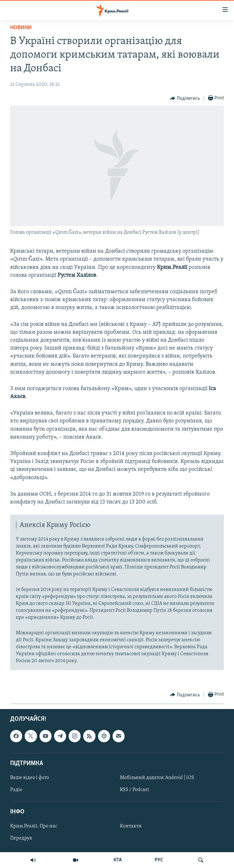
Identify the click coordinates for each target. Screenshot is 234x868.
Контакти (131, 827)
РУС (159, 860)
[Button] (185, 98)
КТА (118, 860)
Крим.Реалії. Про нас (34, 827)
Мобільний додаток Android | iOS (157, 778)
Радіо (16, 790)
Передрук (21, 839)
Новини (21, 28)
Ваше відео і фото (30, 778)
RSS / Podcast (134, 790)
